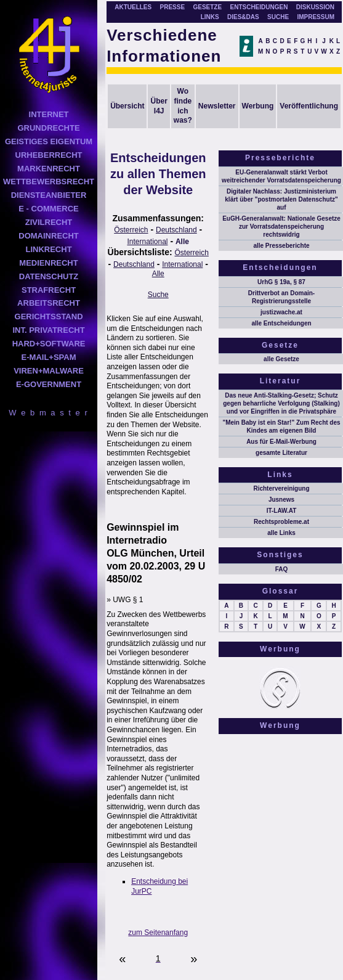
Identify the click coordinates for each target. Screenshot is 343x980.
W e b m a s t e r (48, 413)
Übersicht (127, 106)
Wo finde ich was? (183, 106)
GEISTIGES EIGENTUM (49, 141)
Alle (182, 242)
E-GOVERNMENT (49, 384)
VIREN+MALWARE (49, 371)
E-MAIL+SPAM (49, 357)
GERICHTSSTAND (49, 316)
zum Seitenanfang (158, 933)
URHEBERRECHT (49, 155)
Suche (158, 295)
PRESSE (173, 7)
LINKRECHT (48, 249)
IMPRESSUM (316, 17)
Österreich (131, 230)
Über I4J (159, 106)
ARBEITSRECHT (49, 303)
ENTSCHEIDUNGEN (259, 7)
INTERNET (49, 114)
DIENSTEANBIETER (49, 195)
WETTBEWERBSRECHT (49, 182)
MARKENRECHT (49, 169)
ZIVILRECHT (49, 222)
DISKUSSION (315, 7)
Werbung (258, 106)
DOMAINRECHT (49, 236)
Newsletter (217, 106)
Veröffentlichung (309, 106)
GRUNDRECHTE (48, 128)
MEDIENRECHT (48, 263)
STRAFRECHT (49, 290)
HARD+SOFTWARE (49, 344)
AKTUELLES (133, 7)
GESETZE (207, 7)
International (147, 242)
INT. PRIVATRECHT (48, 330)
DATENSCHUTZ (49, 276)
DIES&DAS (243, 17)
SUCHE (278, 17)
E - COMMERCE (49, 209)
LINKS (210, 17)
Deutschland (176, 230)
